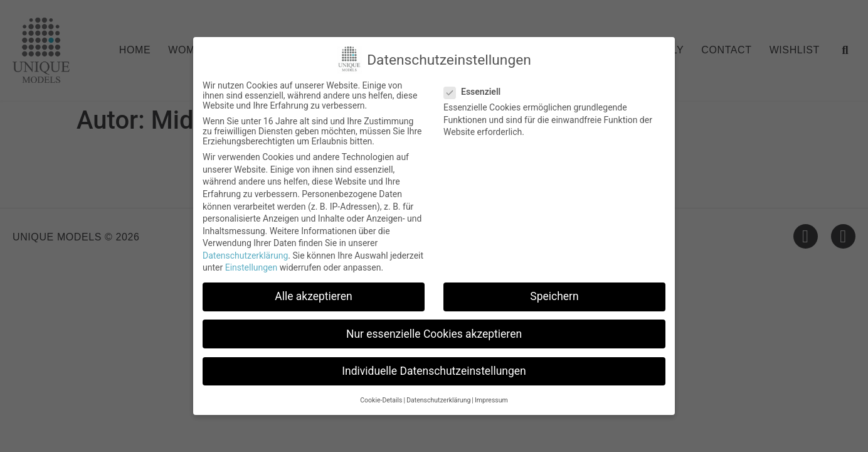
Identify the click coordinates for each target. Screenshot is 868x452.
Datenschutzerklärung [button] (438, 400)
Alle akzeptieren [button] (314, 296)
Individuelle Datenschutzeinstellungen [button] (434, 371)
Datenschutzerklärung (245, 256)
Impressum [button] (491, 400)
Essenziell (476, 92)
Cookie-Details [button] (381, 400)
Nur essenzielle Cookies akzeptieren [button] (434, 334)
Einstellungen (251, 267)
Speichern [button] (554, 296)
